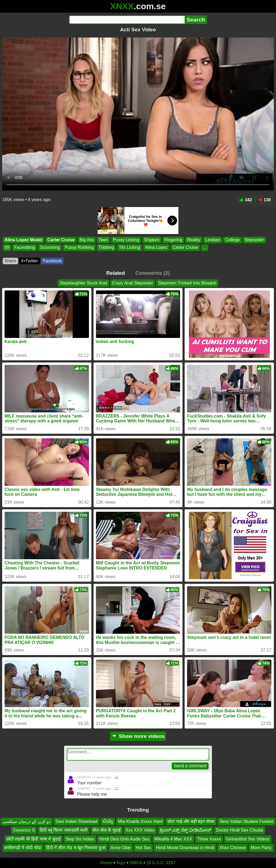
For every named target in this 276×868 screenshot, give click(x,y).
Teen (103, 240)
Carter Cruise (61, 240)
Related (115, 273)
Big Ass (87, 240)
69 (7, 248)
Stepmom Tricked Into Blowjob (187, 283)
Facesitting (25, 248)
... (205, 248)
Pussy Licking (126, 240)
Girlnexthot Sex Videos (248, 839)
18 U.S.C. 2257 (161, 863)
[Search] (127, 20)
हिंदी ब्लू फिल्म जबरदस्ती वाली (64, 830)
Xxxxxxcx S (24, 830)
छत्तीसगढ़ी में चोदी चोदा (23, 848)
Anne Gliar (121, 848)
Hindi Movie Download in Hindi (185, 848)
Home (106, 863)
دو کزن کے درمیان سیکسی (27, 821)
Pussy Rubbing (79, 248)
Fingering (173, 240)
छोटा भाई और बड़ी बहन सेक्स (191, 821)
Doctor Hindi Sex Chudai (239, 830)
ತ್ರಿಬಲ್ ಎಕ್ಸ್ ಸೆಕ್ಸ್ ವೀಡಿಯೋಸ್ (185, 830)
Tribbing (106, 248)
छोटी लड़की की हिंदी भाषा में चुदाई (34, 839)
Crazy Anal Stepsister (133, 283)
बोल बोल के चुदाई (106, 830)
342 (246, 200)
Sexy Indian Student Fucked (246, 821)
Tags (121, 863)
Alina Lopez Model (23, 240)
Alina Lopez (156, 248)
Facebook (52, 261)
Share (10, 261)
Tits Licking (130, 248)
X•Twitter (30, 261)
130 (264, 200)
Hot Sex (144, 848)
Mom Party (261, 848)
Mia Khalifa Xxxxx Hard (140, 821)
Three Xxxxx (209, 839)
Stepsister (254, 240)
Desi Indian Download (77, 821)
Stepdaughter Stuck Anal (83, 283)
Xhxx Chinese (232, 848)
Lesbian (213, 240)
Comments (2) (153, 273)
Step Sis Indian (80, 839)
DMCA (136, 863)
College (232, 240)
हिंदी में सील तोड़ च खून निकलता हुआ (76, 848)
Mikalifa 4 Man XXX (173, 839)
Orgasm (152, 240)
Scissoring (50, 248)
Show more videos (138, 736)
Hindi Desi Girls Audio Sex (124, 839)
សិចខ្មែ (108, 821)
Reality (194, 240)
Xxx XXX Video (140, 830)
